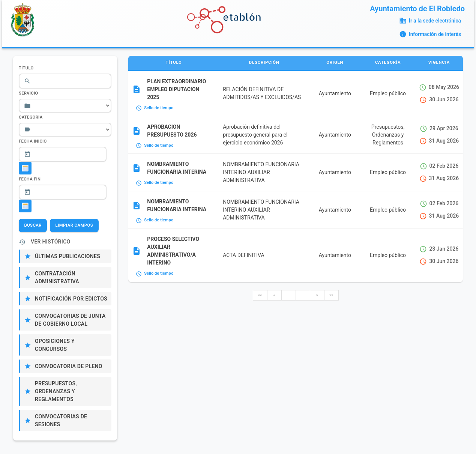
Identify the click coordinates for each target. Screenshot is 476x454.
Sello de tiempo (159, 108)
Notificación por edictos (71, 299)
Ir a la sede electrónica (435, 21)
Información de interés (435, 34)
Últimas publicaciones (68, 256)
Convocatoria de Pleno (69, 366)
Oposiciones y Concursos (55, 345)
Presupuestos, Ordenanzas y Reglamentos (56, 391)
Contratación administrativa (57, 277)
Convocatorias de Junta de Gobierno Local (70, 320)
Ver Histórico (51, 242)
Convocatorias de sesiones (61, 420)
